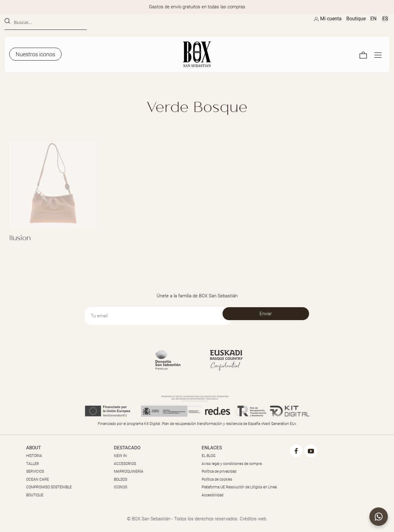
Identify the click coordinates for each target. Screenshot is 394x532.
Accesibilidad (213, 495)
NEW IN (120, 456)
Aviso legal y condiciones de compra (232, 464)
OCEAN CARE (38, 479)
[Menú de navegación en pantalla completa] (378, 54)
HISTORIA (34, 456)
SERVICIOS (35, 471)
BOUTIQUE (35, 495)
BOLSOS (121, 479)
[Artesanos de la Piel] (197, 54)
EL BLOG (209, 456)
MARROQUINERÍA (129, 471)
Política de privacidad (219, 471)
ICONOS (121, 487)
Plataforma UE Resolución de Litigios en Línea (239, 487)
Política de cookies (217, 479)
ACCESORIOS (125, 464)
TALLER (33, 464)
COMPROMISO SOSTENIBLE (49, 487)
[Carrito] (363, 54)
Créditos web (253, 519)
